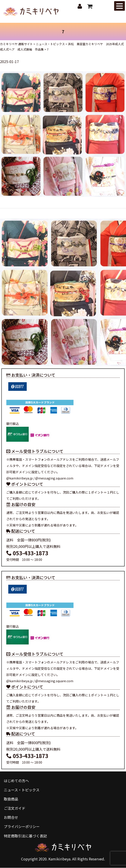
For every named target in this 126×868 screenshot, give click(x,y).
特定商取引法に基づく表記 (25, 836)
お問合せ (11, 817)
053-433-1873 (27, 553)
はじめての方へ (16, 781)
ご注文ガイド (15, 808)
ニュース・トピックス (22, 790)
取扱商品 (11, 799)
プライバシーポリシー (22, 827)
